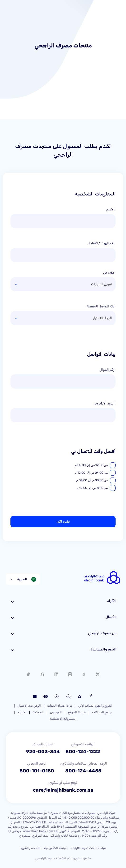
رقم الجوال (107, 370)
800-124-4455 (83, 771)
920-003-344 (43, 752)
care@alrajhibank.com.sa (63, 790)
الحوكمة (38, 712)
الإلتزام (22, 712)
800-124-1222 (83, 752)
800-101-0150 (37, 771)
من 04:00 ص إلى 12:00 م (91, 473)
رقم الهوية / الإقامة (101, 243)
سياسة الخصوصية (56, 848)
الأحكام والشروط (30, 848)
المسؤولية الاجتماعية (63, 719)
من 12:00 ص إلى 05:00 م (91, 465)
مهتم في (109, 272)
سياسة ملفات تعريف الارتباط (89, 848)
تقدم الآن (63, 522)
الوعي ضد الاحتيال (29, 706)
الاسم (110, 209)
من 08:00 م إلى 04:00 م (92, 480)
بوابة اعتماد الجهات (60, 706)
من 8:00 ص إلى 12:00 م (92, 488)
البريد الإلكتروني (104, 403)
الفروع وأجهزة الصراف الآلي (95, 706)
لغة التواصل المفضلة (100, 306)
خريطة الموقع (77, 712)
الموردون (56, 712)
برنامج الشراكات (102, 712)
